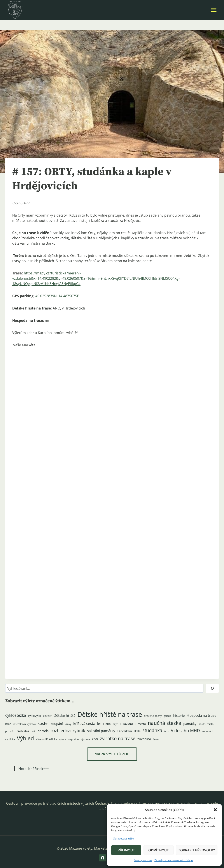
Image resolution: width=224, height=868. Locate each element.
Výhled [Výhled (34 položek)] (25, 738)
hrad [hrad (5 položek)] (8, 724)
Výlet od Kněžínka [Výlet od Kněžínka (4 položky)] (46, 739)
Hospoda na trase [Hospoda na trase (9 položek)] (202, 715)
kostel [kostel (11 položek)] (43, 723)
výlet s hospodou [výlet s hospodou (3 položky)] (69, 739)
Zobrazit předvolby (197, 850)
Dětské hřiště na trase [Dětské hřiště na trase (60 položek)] (110, 714)
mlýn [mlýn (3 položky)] (115, 724)
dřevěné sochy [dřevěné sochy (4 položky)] (153, 716)
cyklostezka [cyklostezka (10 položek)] (16, 715)
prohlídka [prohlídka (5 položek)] (23, 731)
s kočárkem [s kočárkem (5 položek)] (124, 731)
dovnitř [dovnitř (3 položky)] (47, 716)
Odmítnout (159, 850)
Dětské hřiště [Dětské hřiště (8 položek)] (65, 715)
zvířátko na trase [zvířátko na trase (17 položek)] (118, 738)
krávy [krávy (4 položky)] (68, 724)
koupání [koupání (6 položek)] (57, 724)
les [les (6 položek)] (99, 724)
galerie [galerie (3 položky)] (167, 716)
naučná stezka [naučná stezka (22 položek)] (165, 723)
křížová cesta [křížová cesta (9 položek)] (84, 723)
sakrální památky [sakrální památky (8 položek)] (101, 731)
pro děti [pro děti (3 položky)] (10, 731)
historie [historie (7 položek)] (179, 716)
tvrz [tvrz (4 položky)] (167, 731)
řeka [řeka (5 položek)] (156, 739)
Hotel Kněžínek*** (34, 769)
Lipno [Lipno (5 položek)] (107, 724)
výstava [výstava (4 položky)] (85, 739)
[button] (215, 810)
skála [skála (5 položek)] (137, 731)
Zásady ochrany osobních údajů (174, 860)
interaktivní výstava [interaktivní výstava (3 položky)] (24, 724)
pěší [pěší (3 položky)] (33, 731)
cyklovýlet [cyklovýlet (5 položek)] (35, 716)
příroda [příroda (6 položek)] (43, 731)
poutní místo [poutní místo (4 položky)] (206, 724)
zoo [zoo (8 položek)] (95, 739)
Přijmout (126, 850)
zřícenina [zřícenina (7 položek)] (144, 739)
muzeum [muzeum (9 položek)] (128, 723)
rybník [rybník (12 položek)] (79, 730)
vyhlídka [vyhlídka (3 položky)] (10, 739)
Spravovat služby (124, 839)
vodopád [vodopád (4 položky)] (207, 731)
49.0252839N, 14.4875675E (57, 296)
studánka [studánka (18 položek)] (152, 730)
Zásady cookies (143, 860)
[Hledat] (212, 688)
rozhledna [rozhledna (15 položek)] (61, 730)
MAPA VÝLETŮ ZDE (112, 754)
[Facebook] (103, 858)
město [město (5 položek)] (142, 724)
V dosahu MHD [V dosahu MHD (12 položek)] (185, 730)
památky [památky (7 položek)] (190, 724)
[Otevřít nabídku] (214, 10)
